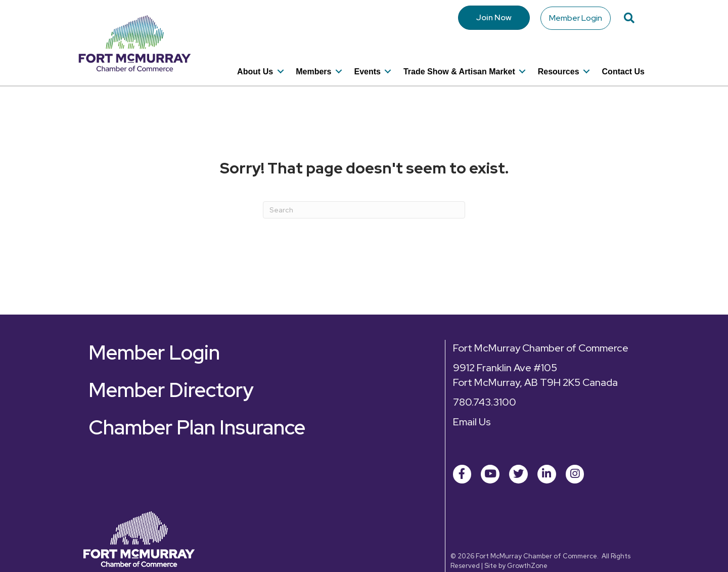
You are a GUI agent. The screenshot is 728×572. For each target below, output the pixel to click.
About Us (255, 58)
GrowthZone (527, 549)
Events (367, 58)
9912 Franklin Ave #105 (505, 351)
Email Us (472, 405)
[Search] (364, 193)
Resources (559, 58)
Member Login (576, 17)
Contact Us (623, 58)
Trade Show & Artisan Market (459, 58)
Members (313, 58)
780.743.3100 (485, 385)
